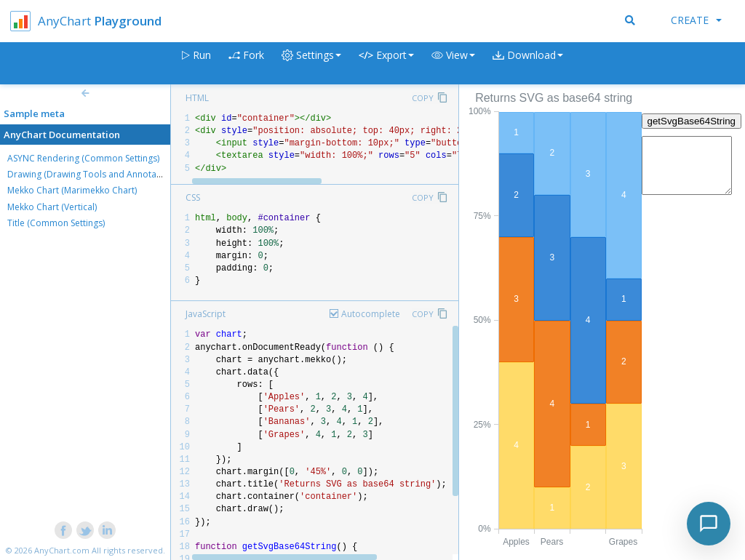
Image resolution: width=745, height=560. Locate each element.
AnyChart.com (62, 550)
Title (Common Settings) (56, 223)
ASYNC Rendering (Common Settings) (83, 158)
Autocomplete (371, 314)
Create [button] (696, 20)
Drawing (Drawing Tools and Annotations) (93, 174)
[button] (453, 64)
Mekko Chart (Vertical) (52, 207)
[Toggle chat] (709, 524)
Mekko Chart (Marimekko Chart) (72, 190)
